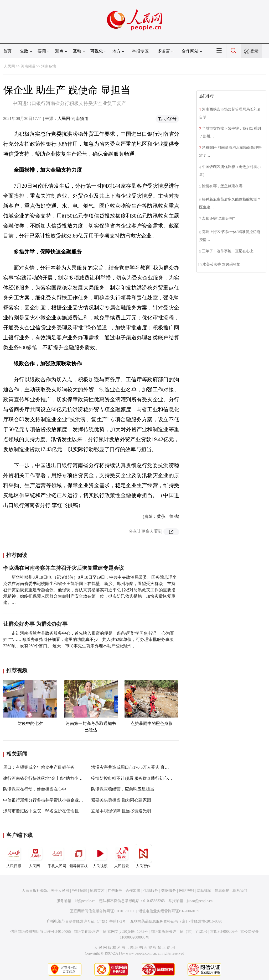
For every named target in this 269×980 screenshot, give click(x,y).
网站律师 (204, 891)
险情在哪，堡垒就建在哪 (222, 186)
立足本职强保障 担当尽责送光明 (121, 811)
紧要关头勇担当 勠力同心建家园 (121, 800)
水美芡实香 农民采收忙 (221, 264)
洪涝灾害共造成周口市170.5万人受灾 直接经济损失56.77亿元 (147, 767)
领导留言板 (79, 856)
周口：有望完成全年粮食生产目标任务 (39, 767)
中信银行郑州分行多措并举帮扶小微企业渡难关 (47, 800)
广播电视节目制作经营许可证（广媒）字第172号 (86, 921)
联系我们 (240, 891)
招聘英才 (97, 891)
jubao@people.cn (200, 901)
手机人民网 (57, 856)
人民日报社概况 (35, 891)
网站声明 (187, 891)
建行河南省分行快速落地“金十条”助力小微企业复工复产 (55, 778)
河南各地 (49, 66)
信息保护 (222, 891)
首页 (7, 51)
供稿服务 (151, 891)
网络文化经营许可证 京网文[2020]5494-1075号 (111, 932)
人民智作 (143, 856)
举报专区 (140, 51)
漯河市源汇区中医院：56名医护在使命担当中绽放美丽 (54, 811)
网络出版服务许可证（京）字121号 (179, 932)
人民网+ (35, 856)
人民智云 (122, 856)
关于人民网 (60, 891)
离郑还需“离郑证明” (218, 218)
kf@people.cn (85, 901)
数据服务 (169, 891)
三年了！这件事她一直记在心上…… (231, 251)
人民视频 (100, 856)
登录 (254, 51)
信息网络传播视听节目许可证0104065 (41, 932)
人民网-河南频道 (73, 118)
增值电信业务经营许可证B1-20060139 (169, 911)
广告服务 (115, 891)
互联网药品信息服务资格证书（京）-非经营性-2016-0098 (176, 921)
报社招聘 (80, 891)
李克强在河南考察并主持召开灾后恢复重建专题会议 (64, 568)
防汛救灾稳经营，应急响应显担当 (123, 789)
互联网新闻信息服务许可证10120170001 (102, 911)
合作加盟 (133, 891)
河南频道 (28, 66)
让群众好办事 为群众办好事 (35, 624)
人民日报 (14, 856)
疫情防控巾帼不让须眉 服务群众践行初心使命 (134, 778)
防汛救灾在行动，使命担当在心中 (35, 789)
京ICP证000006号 (224, 932)
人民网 (9, 66)
